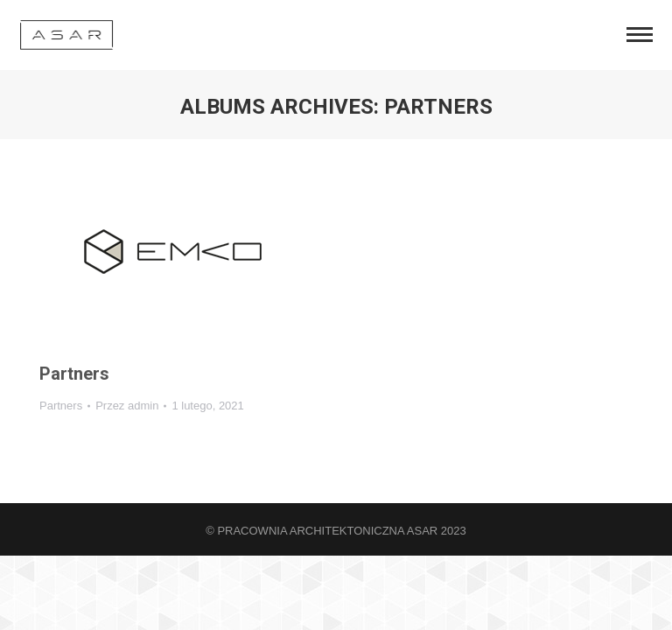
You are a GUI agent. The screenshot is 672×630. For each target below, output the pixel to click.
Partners (74, 374)
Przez (127, 406)
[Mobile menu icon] (640, 35)
